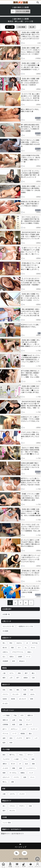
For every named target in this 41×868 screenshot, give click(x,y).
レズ (36, 738)
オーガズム (13, 773)
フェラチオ (6, 759)
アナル (25, 759)
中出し (21, 755)
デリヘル (5, 733)
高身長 (13, 699)
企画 (14, 720)
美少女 (5, 648)
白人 (4, 657)
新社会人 (22, 661)
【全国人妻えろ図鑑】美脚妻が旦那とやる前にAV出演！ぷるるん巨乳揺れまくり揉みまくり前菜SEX (30, 82)
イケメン (12, 806)
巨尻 (32, 690)
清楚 (12, 648)
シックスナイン (31, 768)
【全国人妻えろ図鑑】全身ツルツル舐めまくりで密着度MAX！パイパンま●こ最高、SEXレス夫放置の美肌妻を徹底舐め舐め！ (31, 512)
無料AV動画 (23, 859)
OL (26, 648)
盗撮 (21, 724)
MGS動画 (5, 631)
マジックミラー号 (8, 626)
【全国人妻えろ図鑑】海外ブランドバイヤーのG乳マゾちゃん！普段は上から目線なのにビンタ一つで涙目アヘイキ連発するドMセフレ (31, 51)
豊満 (32, 699)
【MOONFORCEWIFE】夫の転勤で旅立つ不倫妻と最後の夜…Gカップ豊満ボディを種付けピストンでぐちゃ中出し (31, 235)
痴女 (4, 755)
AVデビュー (14, 729)
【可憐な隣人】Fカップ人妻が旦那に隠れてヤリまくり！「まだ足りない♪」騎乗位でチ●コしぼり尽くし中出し (31, 266)
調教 (14, 768)
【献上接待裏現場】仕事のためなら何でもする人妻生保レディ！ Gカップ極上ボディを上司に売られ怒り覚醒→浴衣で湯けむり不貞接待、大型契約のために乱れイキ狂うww (30, 312)
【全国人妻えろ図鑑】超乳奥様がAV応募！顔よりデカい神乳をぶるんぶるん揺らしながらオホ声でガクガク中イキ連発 (30, 35)
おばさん (19, 643)
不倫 (15, 715)
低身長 (5, 699)
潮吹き (5, 764)
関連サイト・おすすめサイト (12, 834)
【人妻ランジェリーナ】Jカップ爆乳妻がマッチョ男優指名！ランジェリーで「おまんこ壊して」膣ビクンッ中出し (31, 251)
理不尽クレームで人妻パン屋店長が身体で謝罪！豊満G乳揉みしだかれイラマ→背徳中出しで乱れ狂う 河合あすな (31, 481)
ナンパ (28, 720)
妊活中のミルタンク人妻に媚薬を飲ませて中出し (30, 326)
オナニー (30, 755)
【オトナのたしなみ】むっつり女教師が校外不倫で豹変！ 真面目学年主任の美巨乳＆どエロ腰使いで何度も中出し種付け (30, 220)
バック (31, 773)
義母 (4, 678)
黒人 (4, 806)
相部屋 (23, 733)
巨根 (30, 806)
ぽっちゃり (23, 699)
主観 (12, 782)
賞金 (21, 720)
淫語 (25, 777)
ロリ (19, 648)
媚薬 (33, 759)
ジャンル (17, 865)
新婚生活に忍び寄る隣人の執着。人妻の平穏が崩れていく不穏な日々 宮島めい (30, 204)
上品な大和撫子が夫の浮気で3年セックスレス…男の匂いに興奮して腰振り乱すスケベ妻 (31, 158)
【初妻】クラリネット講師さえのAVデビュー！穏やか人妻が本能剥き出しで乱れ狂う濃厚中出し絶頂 (30, 497)
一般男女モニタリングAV (25, 626)
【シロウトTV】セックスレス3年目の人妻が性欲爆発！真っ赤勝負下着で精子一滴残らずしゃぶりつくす (31, 174)
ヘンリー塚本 (7, 823)
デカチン (22, 806)
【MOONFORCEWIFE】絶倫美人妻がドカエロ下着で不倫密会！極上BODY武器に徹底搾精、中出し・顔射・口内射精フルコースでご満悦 (31, 404)
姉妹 (19, 673)
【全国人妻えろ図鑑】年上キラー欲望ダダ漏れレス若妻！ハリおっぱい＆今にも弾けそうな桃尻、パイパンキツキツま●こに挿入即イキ (30, 297)
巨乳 (4, 690)
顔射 (33, 764)
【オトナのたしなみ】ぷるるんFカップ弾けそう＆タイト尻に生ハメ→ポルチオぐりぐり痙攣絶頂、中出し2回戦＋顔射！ (31, 528)
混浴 (11, 738)
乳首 (25, 690)
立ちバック (6, 777)
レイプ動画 (6, 715)
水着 (4, 794)
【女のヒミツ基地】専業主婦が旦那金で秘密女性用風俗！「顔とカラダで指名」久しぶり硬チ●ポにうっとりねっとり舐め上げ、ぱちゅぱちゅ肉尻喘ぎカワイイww (30, 451)
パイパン (5, 694)
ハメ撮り (16, 759)
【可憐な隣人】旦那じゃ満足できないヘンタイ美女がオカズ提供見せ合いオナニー (30, 574)
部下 (18, 678)
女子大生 (35, 643)
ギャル (33, 648)
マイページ (38, 865)
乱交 (27, 764)
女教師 (20, 657)
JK (27, 643)
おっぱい (5, 703)
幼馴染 (26, 678)
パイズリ (16, 777)
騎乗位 (23, 773)
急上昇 (24, 865)
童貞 (4, 810)
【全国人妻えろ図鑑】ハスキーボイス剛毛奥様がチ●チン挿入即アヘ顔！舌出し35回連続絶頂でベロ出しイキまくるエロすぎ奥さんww (31, 66)
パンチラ (19, 738)
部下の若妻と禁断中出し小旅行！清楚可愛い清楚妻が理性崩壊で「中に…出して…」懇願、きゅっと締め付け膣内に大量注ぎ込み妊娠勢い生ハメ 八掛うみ (30, 374)
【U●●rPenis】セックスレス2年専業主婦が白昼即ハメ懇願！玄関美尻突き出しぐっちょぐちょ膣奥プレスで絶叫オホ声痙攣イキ (31, 358)
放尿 (21, 768)
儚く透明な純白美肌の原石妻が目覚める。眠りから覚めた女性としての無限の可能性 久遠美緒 (30, 128)
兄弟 (33, 678)
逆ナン (5, 729)
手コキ (13, 764)
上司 (11, 678)
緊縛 (4, 773)
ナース (28, 657)
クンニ (32, 777)
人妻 (4, 673)
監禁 (4, 743)
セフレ (12, 673)
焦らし (5, 782)
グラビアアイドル (18, 652)
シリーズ (31, 865)
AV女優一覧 (6, 614)
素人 (4, 643)
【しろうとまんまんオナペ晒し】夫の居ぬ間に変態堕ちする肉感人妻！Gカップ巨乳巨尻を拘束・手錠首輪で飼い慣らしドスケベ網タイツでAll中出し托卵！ (31, 281)
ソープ (14, 733)
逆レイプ (29, 724)
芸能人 (30, 652)
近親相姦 (5, 724)
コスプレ (12, 794)
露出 (30, 733)
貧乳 (11, 690)
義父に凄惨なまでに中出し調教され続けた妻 (30, 110)
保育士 (12, 657)
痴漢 (14, 724)
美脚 (25, 694)
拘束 (11, 743)
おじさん (12, 810)
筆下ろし (12, 755)
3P (20, 764)
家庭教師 (5, 661)
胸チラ (28, 738)
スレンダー (16, 694)
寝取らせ (5, 720)
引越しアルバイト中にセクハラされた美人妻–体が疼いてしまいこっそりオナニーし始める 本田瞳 (31, 589)
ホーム (3, 865)
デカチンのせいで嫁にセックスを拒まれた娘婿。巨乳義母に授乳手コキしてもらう (30, 435)
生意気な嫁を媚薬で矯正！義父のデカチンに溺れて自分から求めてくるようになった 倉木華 (30, 466)
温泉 (4, 738)
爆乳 (18, 690)
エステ (24, 729)
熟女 (11, 643)
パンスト (22, 794)
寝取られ (30, 715)
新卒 (14, 661)
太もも (32, 694)
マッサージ (34, 729)
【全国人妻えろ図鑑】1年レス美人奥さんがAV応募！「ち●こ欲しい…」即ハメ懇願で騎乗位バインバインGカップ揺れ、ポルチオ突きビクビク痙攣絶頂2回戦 (31, 343)
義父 (33, 673)
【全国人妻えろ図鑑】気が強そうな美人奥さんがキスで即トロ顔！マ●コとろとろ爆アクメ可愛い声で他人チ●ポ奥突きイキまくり (30, 389)
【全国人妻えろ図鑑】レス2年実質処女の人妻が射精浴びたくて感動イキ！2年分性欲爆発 (31, 189)
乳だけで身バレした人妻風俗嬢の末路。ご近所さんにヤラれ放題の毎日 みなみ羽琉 (30, 143)
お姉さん (5, 652)
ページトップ (20, 847)
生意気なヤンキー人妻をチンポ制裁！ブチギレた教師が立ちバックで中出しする (30, 419)
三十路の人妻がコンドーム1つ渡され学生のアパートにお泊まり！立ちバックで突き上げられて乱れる (31, 558)
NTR (22, 715)
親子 (26, 673)
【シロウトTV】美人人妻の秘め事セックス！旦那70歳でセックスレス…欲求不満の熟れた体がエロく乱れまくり (30, 97)
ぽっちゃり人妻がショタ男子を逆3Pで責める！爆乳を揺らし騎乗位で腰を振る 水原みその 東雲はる (30, 543)
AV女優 (10, 865)
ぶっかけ (5, 768)
